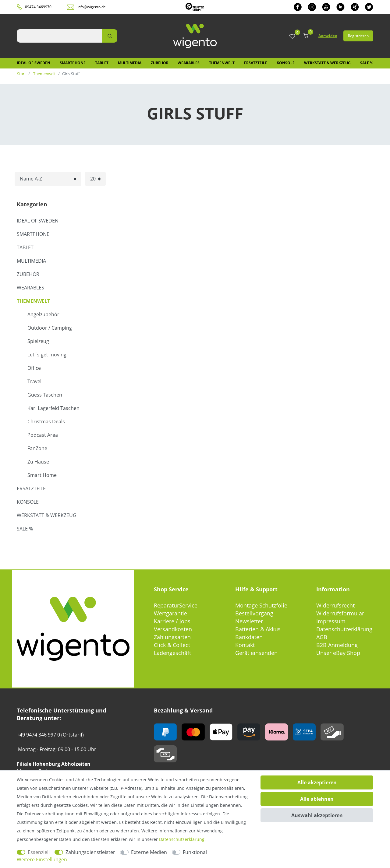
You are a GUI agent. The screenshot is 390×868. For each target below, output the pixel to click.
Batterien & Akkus (258, 629)
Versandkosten (173, 629)
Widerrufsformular (340, 613)
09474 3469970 (38, 7)
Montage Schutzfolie (261, 605)
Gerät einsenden (256, 653)
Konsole (286, 63)
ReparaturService (176, 605)
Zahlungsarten (172, 637)
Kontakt (245, 645)
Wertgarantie (170, 613)
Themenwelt (222, 63)
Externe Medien (149, 852)
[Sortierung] (48, 179)
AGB (322, 637)
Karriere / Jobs (172, 621)
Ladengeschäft (172, 653)
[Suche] (110, 36)
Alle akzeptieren (317, 782)
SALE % (367, 63)
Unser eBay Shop (338, 653)
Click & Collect (172, 645)
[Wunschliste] (292, 37)
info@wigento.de (92, 7)
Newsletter (249, 621)
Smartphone (73, 63)
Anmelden (328, 36)
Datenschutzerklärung (344, 629)
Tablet (102, 63)
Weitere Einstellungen (42, 859)
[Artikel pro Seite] (95, 179)
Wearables (189, 63)
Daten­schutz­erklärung (182, 839)
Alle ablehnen (317, 799)
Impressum (331, 621)
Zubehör (160, 63)
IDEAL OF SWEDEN (34, 63)
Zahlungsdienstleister (90, 852)
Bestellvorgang (254, 613)
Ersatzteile (256, 63)
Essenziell (39, 852)
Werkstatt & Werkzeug (327, 63)
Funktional (195, 852)
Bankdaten (249, 637)
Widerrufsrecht (335, 605)
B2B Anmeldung (337, 645)
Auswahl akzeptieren (317, 815)
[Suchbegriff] (59, 36)
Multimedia (130, 63)
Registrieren (358, 36)
